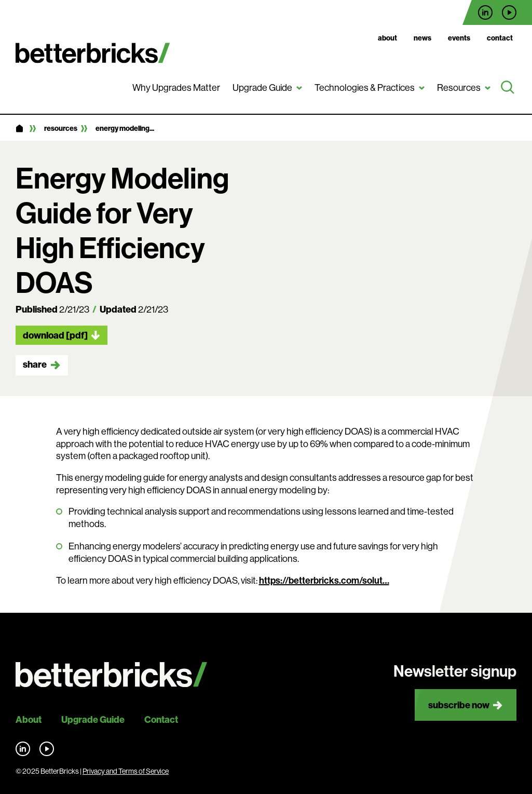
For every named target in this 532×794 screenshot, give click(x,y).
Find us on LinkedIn (485, 12)
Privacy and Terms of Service (126, 771)
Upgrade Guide (262, 88)
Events (459, 38)
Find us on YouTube (509, 12)
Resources (459, 88)
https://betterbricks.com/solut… (324, 581)
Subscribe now (459, 705)
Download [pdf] (55, 335)
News (422, 38)
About (387, 38)
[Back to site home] (111, 675)
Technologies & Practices (365, 88)
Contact (500, 38)
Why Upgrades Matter (176, 88)
